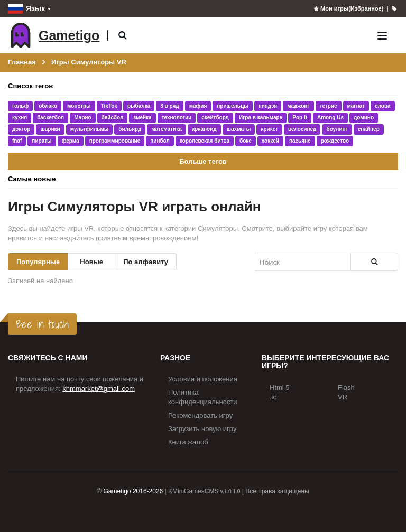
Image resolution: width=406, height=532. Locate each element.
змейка (142, 118)
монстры (79, 106)
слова (382, 106)
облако (48, 106)
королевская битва (205, 141)
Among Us (330, 118)
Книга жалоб (188, 442)
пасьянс (300, 141)
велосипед (302, 129)
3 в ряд (169, 106)
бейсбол (113, 118)
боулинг (337, 129)
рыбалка (139, 106)
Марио (82, 118)
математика (167, 129)
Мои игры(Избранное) (348, 8)
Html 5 (280, 388)
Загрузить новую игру (202, 429)
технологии (177, 118)
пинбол (160, 141)
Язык (26, 9)
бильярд (130, 129)
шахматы (239, 129)
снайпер (369, 129)
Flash (346, 388)
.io (273, 397)
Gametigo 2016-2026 (133, 491)
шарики (50, 129)
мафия (198, 106)
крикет (269, 129)
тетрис (329, 106)
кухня (20, 118)
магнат (356, 106)
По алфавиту (146, 262)
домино (364, 118)
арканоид (204, 129)
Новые (91, 262)
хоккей (270, 141)
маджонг (298, 106)
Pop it (300, 118)
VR (343, 397)
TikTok (109, 106)
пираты (41, 141)
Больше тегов (203, 161)
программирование (115, 141)
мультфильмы (90, 129)
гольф (20, 106)
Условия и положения (203, 379)
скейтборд (215, 118)
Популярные (38, 262)
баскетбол (50, 118)
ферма (71, 141)
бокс (246, 141)
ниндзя (268, 106)
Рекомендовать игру (200, 416)
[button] (122, 36)
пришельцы (232, 106)
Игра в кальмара (261, 118)
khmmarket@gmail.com (99, 389)
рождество (335, 141)
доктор (21, 129)
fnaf (17, 141)
